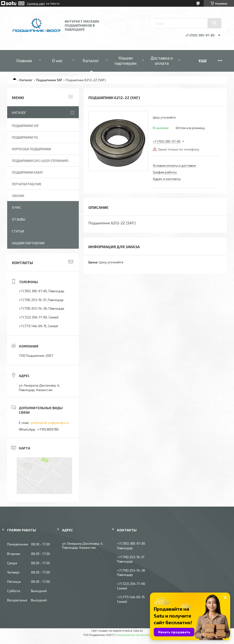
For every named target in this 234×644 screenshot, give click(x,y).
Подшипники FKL (25, 137)
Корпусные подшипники (32, 149)
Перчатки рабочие (27, 184)
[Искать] (214, 23)
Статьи (18, 231)
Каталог (91, 60)
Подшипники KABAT (27, 172)
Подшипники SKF (49, 80)
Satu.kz (138, 630)
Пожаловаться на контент (133, 635)
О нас (57, 60)
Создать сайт (36, 3)
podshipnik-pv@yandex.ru (50, 423)
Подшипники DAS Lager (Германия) (40, 161)
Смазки (18, 196)
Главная (24, 60)
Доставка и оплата (162, 60)
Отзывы (19, 219)
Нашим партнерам (126, 60)
